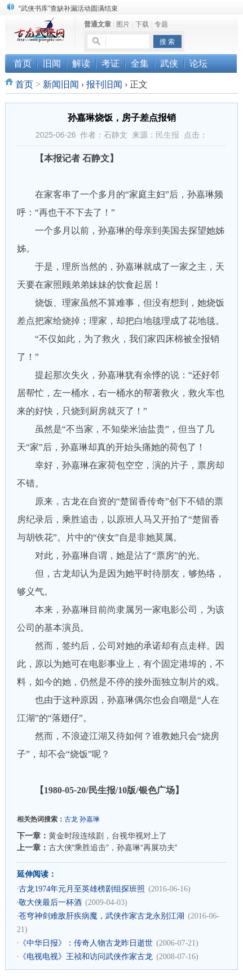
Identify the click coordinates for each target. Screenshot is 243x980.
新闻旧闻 (61, 84)
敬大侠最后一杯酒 (50, 902)
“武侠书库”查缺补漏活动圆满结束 (68, 8)
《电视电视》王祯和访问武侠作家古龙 (86, 957)
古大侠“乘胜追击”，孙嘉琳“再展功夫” (113, 847)
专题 (161, 24)
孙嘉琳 (90, 819)
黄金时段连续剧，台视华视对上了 (108, 836)
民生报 (167, 135)
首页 (24, 84)
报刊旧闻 (104, 84)
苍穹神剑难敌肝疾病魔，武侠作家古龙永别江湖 (101, 916)
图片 (123, 24)
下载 (142, 24)
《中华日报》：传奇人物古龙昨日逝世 (86, 943)
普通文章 (98, 24)
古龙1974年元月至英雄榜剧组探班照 (82, 889)
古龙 (71, 819)
